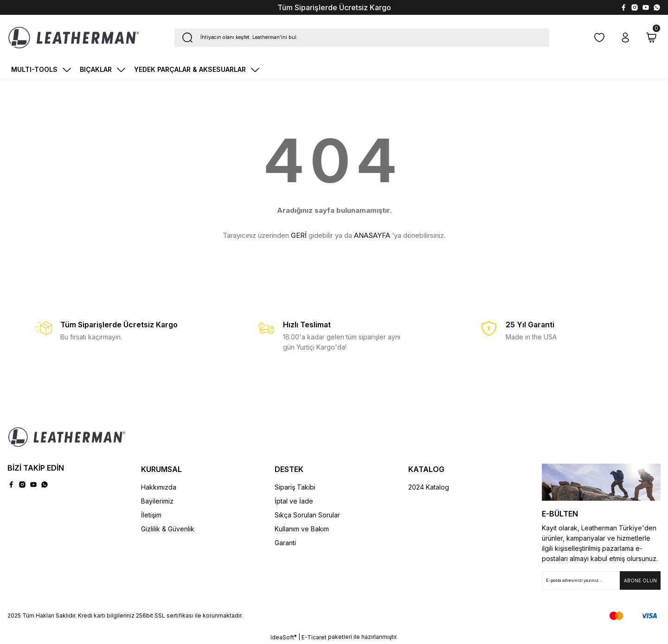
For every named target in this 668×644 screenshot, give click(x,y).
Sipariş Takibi (295, 487)
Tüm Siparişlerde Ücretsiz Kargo (334, 7)
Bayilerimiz (157, 501)
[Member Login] (625, 38)
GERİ (299, 235)
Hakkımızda (159, 487)
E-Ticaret (314, 637)
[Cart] (651, 38)
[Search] (362, 38)
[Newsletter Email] (601, 580)
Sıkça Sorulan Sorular (307, 515)
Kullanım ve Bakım (302, 529)
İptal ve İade (294, 501)
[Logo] (74, 38)
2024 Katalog (429, 487)
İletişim (151, 515)
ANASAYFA (372, 235)
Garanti (285, 543)
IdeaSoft (283, 637)
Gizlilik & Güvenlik (168, 529)
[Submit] (640, 580)
